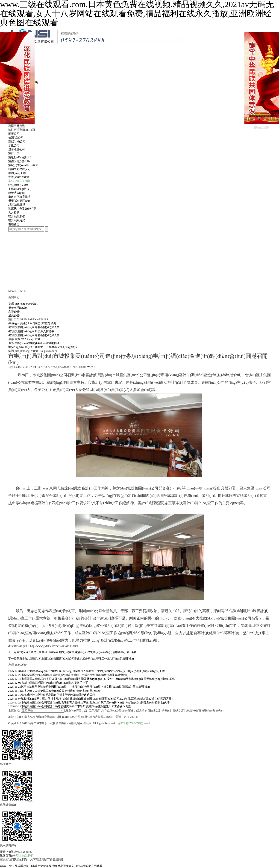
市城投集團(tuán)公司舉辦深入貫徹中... (32, 331)
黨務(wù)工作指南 (19, 181)
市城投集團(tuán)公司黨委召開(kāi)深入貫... (35, 327)
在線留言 (14, 224)
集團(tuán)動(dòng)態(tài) (64, 347)
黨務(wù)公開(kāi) (19, 161)
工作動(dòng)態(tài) (20, 189)
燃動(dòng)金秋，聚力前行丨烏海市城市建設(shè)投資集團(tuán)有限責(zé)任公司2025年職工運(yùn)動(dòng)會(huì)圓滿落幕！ (91, 699)
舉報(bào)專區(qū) (19, 201)
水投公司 (14, 145)
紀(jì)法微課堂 (17, 205)
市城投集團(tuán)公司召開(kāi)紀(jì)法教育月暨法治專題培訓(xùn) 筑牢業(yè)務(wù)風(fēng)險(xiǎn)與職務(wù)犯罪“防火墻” (90, 703)
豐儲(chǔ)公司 (17, 142)
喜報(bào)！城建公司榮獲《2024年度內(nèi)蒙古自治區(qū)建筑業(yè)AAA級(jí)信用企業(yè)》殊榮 (76, 652)
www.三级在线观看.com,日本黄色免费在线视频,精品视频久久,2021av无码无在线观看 (51, 866)
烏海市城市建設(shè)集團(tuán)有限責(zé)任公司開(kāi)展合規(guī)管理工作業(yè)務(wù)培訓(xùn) (75, 659)
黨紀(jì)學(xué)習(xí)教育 (23, 165)
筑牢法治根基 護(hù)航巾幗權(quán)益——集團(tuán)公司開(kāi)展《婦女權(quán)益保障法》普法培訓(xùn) (79, 687)
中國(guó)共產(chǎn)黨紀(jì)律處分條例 (32, 323)
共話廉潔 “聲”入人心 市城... (25, 339)
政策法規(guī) (16, 193)
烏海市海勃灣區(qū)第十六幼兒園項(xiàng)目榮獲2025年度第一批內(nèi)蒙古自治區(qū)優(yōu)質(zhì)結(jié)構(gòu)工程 (87, 671)
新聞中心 (40, 347)
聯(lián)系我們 (25, 856)
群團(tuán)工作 (17, 173)
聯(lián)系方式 (17, 220)
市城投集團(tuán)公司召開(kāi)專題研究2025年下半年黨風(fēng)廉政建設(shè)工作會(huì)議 (70, 706)
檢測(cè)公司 (16, 138)
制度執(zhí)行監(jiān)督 (22, 208)
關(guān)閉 (17, 128)
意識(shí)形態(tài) (19, 177)
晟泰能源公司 (17, 149)
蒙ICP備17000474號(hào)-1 (134, 723)
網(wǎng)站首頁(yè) (20, 347)
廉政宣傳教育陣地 (19, 197)
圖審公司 (14, 134)
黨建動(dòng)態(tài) (20, 157)
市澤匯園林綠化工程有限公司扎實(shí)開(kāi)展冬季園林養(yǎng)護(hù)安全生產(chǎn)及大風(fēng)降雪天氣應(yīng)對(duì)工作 (92, 679)
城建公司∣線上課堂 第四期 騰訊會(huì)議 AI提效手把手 (48, 683)
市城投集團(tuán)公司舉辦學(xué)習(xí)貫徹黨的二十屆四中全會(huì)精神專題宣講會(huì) (68, 675)
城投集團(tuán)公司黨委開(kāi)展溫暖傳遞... (35, 343)
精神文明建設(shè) (19, 169)
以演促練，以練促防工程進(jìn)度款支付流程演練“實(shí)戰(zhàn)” (55, 691)
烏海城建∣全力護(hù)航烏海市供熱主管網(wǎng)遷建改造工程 (52, 695)
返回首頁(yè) (8, 856)
